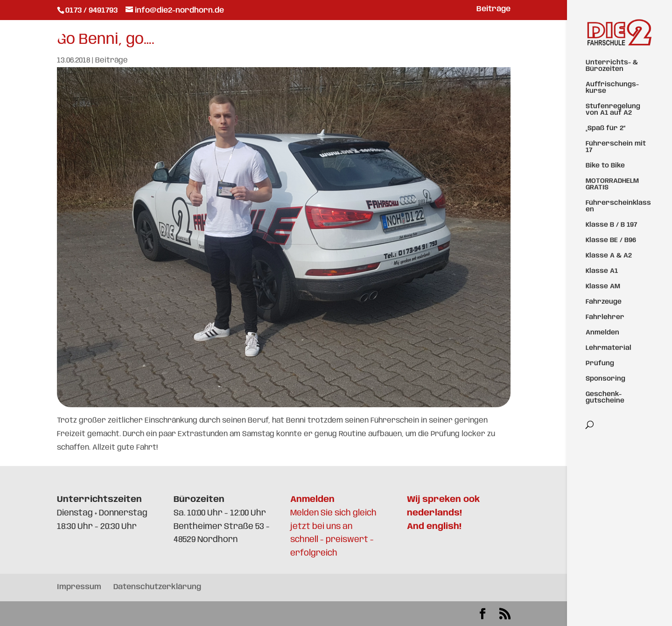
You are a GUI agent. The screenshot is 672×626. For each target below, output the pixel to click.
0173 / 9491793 (92, 10)
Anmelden (602, 333)
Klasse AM (603, 286)
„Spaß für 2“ (605, 128)
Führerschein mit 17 (616, 147)
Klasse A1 (602, 271)
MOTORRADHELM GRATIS (612, 184)
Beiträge (493, 9)
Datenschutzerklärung (157, 587)
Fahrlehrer (605, 317)
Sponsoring (605, 379)
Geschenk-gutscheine (605, 397)
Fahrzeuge (604, 302)
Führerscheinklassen (618, 206)
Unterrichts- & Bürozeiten (612, 66)
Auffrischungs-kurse (612, 88)
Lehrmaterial (609, 348)
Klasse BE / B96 (611, 240)
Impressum (79, 587)
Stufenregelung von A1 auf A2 (613, 110)
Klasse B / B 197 (611, 225)
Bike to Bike (605, 166)
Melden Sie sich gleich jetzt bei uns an (333, 513)
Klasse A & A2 (609, 256)
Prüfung (600, 363)
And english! (434, 527)
